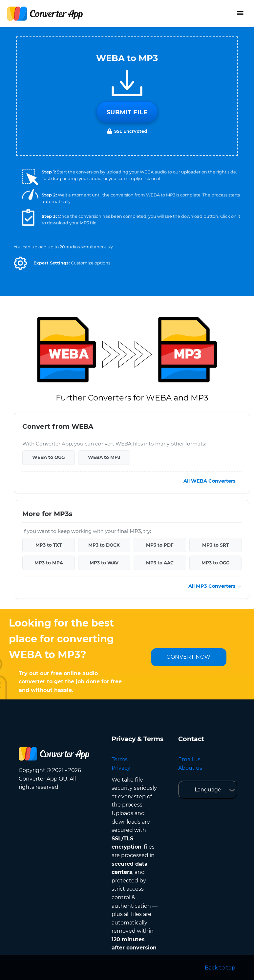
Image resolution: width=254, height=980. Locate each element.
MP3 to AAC (160, 563)
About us (190, 768)
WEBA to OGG (48, 457)
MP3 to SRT (215, 545)
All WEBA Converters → (212, 481)
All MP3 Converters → (215, 586)
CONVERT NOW (189, 657)
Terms (120, 759)
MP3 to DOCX (104, 545)
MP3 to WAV (104, 563)
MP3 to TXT (49, 545)
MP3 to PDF (160, 545)
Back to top (220, 968)
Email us (189, 759)
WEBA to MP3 (104, 457)
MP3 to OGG (215, 563)
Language (208, 790)
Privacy (121, 768)
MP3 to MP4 (49, 563)
